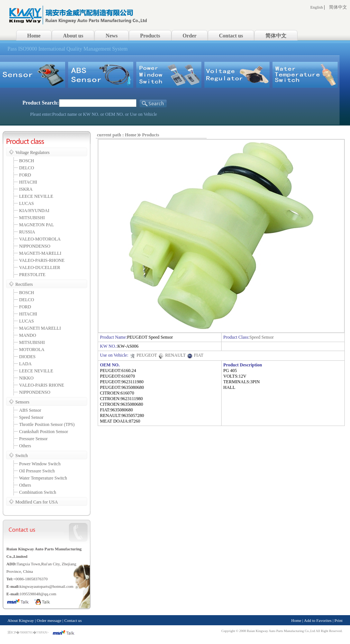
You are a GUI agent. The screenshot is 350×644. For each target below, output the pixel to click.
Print (339, 620)
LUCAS (26, 203)
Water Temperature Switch (43, 478)
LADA (25, 364)
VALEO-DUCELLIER (40, 267)
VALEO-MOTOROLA (40, 239)
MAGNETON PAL (36, 225)
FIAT (195, 355)
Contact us (73, 620)
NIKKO (26, 378)
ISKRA (26, 189)
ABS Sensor (30, 410)
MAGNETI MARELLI (40, 328)
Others (25, 446)
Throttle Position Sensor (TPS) (47, 424)
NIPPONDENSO (35, 246)
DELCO (27, 168)
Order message (49, 620)
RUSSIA (27, 232)
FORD (25, 175)
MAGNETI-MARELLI (40, 253)
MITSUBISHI (32, 218)
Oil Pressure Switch (37, 471)
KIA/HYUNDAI (34, 211)
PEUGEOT (143, 355)
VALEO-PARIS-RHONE (42, 260)
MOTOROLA (32, 350)
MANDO (28, 335)
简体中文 (338, 7)
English (317, 7)
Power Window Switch (40, 464)
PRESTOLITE (32, 275)
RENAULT (172, 355)
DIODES (27, 357)
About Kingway (21, 620)
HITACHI (28, 182)
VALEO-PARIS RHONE (42, 385)
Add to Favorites (318, 620)
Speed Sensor (31, 417)
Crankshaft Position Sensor (44, 432)
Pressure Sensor (33, 439)
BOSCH (27, 161)
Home (296, 620)
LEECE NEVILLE (36, 196)
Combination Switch (38, 492)
